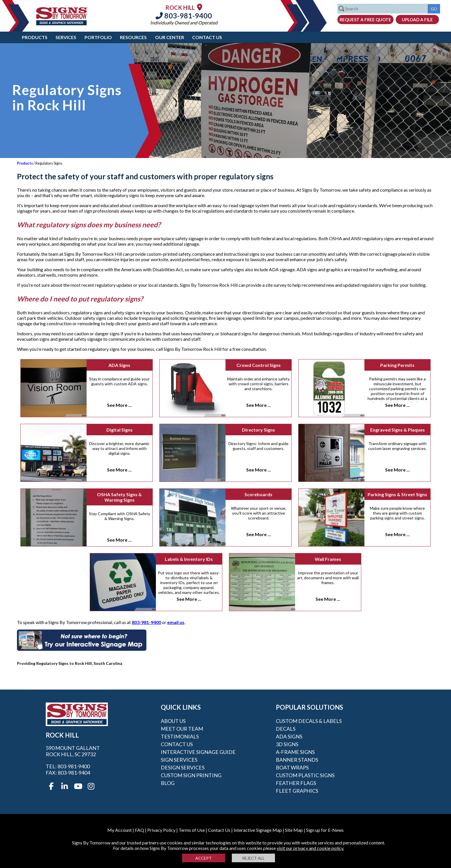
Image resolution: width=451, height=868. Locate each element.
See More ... (119, 405)
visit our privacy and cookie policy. (310, 848)
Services (66, 37)
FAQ (139, 830)
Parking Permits (397, 365)
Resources (133, 37)
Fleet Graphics (297, 791)
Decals (286, 729)
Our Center (170, 37)
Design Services (183, 767)
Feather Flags (296, 783)
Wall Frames (328, 559)
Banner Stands (297, 760)
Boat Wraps (292, 767)
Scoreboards (258, 494)
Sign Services (179, 760)
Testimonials (180, 736)
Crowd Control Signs (259, 365)
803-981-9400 (184, 16)
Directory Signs (258, 430)
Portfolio (98, 37)
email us (176, 622)
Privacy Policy (161, 830)
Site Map (294, 830)
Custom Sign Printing (191, 775)
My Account (120, 830)
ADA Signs (119, 365)
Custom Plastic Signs (305, 775)
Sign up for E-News (325, 830)
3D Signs (287, 744)
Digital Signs (120, 430)
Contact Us (207, 37)
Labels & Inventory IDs (189, 559)
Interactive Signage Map (258, 830)
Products (35, 37)
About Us (173, 721)
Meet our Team (182, 729)
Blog (168, 783)
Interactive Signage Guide (198, 752)
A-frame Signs (295, 752)
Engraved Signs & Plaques (398, 430)
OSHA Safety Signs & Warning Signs (119, 497)
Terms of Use (192, 830)
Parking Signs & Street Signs (397, 494)
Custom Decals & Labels (309, 721)
